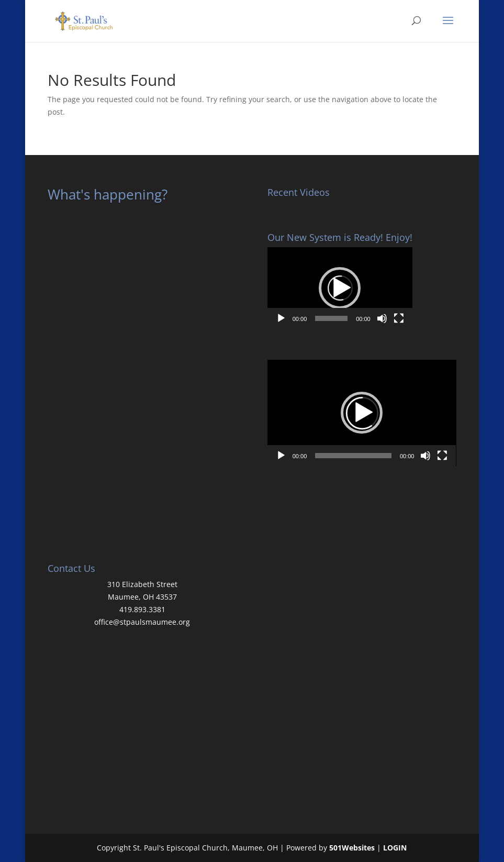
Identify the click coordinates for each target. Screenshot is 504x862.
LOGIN (395, 848)
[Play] (281, 318)
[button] (340, 288)
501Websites (352, 848)
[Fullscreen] (399, 318)
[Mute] (382, 318)
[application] (340, 288)
